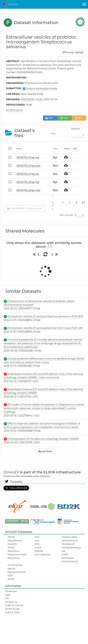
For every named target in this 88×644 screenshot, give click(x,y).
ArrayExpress (15, 565)
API (7, 598)
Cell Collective (42, 554)
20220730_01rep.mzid (28, 166)
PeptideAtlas (15, 540)
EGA (37, 537)
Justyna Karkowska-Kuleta (40, 89)
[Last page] (83, 202)
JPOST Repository (14, 549)
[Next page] (76, 202)
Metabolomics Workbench (70, 542)
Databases (11, 591)
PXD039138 (27, 99)
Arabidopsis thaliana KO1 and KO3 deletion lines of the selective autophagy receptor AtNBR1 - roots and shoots (43, 376)
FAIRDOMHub (70, 561)
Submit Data (12, 612)
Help (8, 595)
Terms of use (12, 609)
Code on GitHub (14, 605)
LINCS (38, 547)
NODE (11, 579)
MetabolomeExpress (72, 549)
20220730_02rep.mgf (28, 182)
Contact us (11, 602)
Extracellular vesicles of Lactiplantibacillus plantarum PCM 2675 (45, 316)
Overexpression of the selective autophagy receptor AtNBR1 (43, 439)
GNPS (65, 554)
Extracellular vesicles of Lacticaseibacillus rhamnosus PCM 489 (45, 328)
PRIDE (11, 537)
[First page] (63, 202)
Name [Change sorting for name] (19, 149)
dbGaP (11, 568)
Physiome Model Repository (17, 556)
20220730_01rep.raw (28, 174)
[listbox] (78, 135)
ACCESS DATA (14, 110)
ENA (37, 544)
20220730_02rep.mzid (28, 190)
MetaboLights (70, 537)
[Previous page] (70, 202)
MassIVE (12, 544)
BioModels (68, 558)
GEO (10, 575)
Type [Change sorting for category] (55, 149)
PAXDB (39, 551)
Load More (45, 451)
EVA (37, 540)
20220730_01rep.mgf (28, 157)
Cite (50, 118)
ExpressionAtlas (16, 572)
